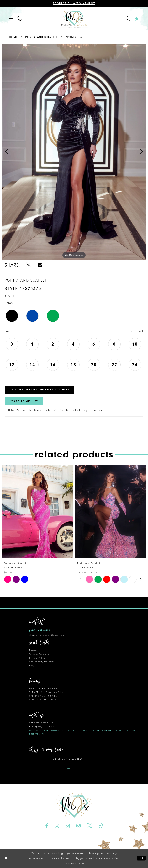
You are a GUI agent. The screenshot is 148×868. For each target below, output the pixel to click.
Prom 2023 (74, 37)
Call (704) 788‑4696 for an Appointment (40, 390)
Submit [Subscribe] (68, 768)
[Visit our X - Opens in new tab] (90, 826)
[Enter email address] (68, 759)
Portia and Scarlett (41, 37)
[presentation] (37, 511)
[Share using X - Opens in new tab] (29, 265)
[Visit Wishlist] (137, 19)
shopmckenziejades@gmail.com (47, 635)
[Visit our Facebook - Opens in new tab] (47, 826)
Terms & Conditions (40, 654)
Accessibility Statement (42, 662)
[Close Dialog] (6, 858)
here (81, 863)
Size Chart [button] (136, 331)
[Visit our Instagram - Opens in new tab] (57, 826)
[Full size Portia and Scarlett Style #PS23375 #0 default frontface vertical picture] (74, 152)
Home (13, 37)
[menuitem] (11, 19)
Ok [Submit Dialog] (142, 858)
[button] (11, 19)
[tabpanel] (74, 152)
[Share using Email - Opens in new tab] (40, 265)
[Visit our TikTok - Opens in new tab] (101, 826)
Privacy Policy (37, 658)
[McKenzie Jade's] (74, 19)
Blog (32, 666)
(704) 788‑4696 (40, 630)
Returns (33, 650)
